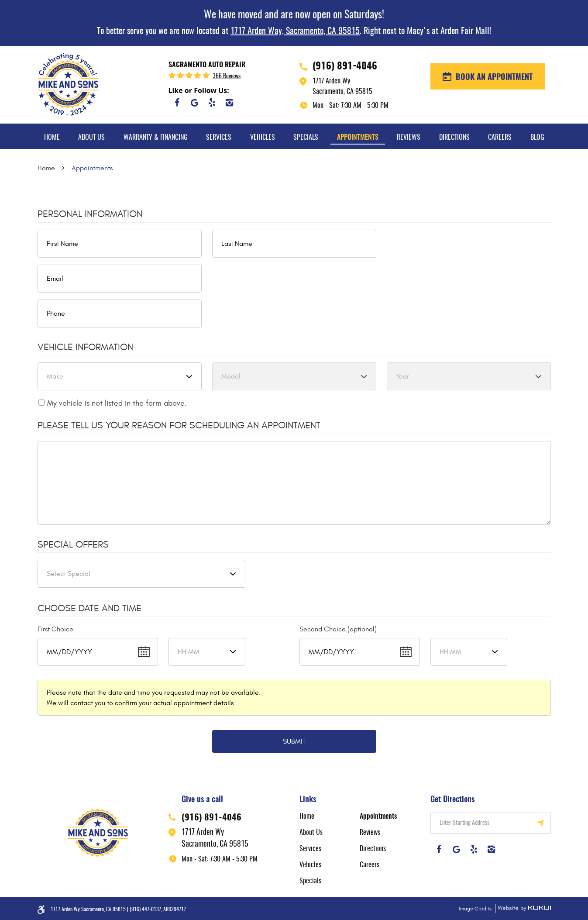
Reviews (409, 138)
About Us (91, 138)
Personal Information (90, 214)
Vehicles (263, 138)
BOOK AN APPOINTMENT (493, 78)
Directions (454, 138)
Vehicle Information (85, 347)
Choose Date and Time (89, 608)
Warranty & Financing (156, 138)
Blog (537, 138)
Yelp (212, 103)
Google (195, 103)
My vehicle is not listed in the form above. (117, 403)
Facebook (177, 103)
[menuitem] (52, 136)
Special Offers (73, 544)
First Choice (55, 629)
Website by (523, 908)
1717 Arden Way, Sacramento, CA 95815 (295, 31)
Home (52, 138)
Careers (500, 138)
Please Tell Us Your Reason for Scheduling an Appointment (179, 425)
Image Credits (476, 909)
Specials (306, 138)
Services (219, 138)
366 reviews (227, 76)
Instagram (230, 103)
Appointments (358, 138)
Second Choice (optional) (338, 629)
